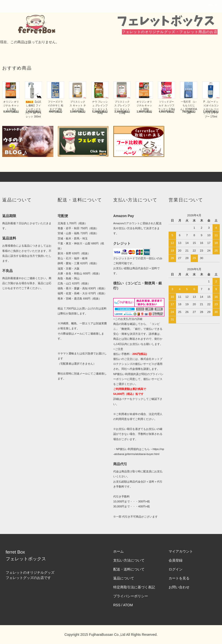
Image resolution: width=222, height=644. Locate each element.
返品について (124, 578)
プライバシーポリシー (131, 596)
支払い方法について (129, 560)
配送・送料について (129, 569)
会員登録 (176, 560)
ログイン (176, 569)
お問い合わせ (179, 587)
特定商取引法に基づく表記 (134, 587)
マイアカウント (181, 551)
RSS (117, 605)
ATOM (128, 605)
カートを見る (179, 578)
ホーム (118, 551)
